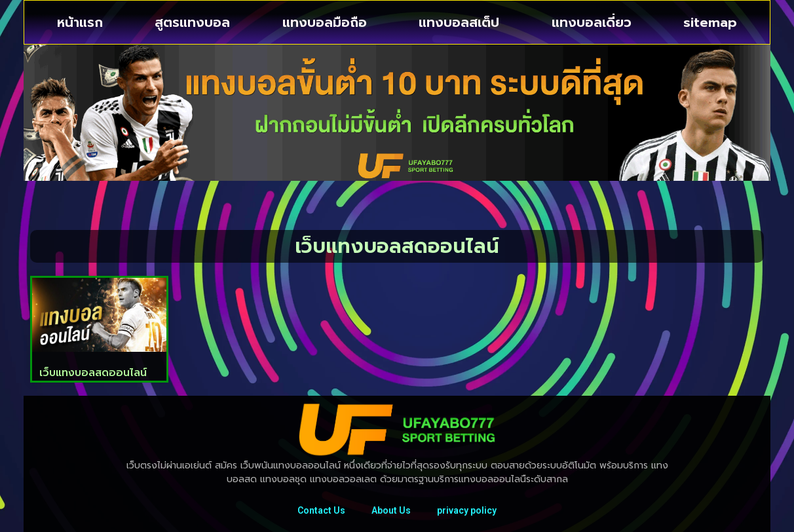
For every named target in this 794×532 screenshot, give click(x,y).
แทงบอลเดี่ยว (592, 22)
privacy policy (467, 510)
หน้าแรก (80, 22)
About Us (391, 510)
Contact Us (321, 510)
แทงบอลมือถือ (325, 22)
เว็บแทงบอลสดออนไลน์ (93, 373)
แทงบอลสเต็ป (459, 22)
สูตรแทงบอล (192, 22)
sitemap (710, 22)
